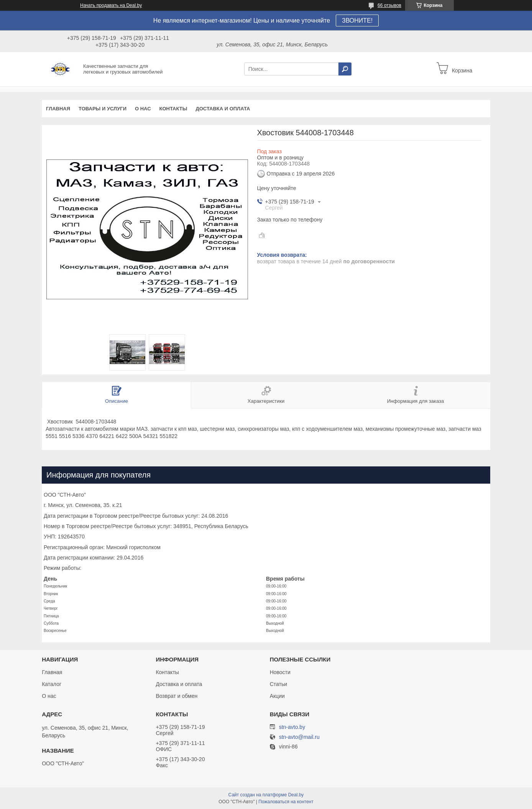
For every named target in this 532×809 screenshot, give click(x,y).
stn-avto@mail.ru (299, 737)
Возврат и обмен (177, 696)
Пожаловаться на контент (286, 802)
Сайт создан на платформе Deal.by (266, 795)
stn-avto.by (292, 727)
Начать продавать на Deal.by (111, 5)
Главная (58, 109)
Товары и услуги (103, 109)
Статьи (278, 684)
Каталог (52, 684)
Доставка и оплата (223, 109)
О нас (143, 109)
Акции (277, 696)
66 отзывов (389, 5)
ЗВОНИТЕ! (357, 21)
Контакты (173, 109)
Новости (280, 672)
